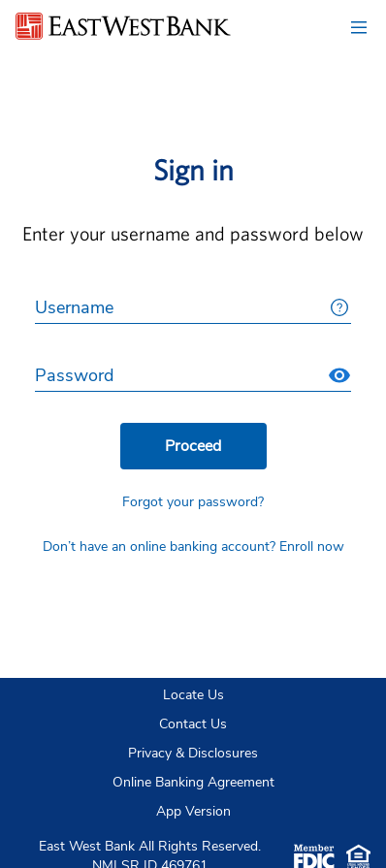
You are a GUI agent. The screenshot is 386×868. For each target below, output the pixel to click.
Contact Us (193, 724)
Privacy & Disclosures (193, 753)
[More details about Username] (339, 307)
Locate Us (193, 695)
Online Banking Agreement (193, 782)
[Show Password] (339, 375)
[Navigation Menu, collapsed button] (359, 27)
